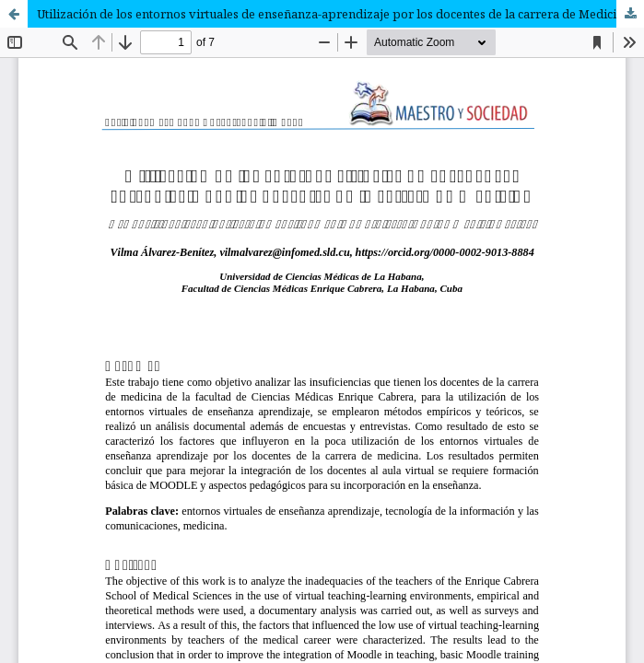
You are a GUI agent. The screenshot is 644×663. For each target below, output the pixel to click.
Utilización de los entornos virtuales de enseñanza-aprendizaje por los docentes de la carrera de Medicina (334, 14)
